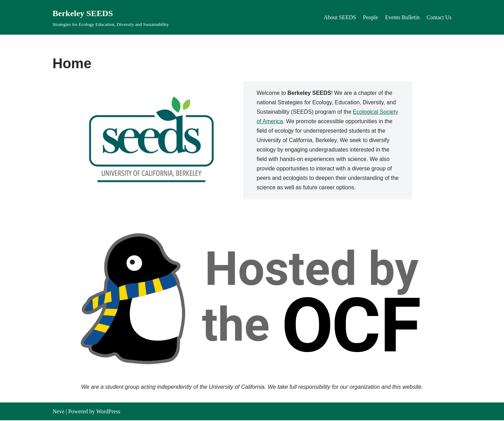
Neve (58, 412)
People (370, 17)
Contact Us (439, 17)
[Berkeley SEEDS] (111, 17)
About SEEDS (339, 17)
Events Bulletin (402, 17)
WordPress (108, 412)
